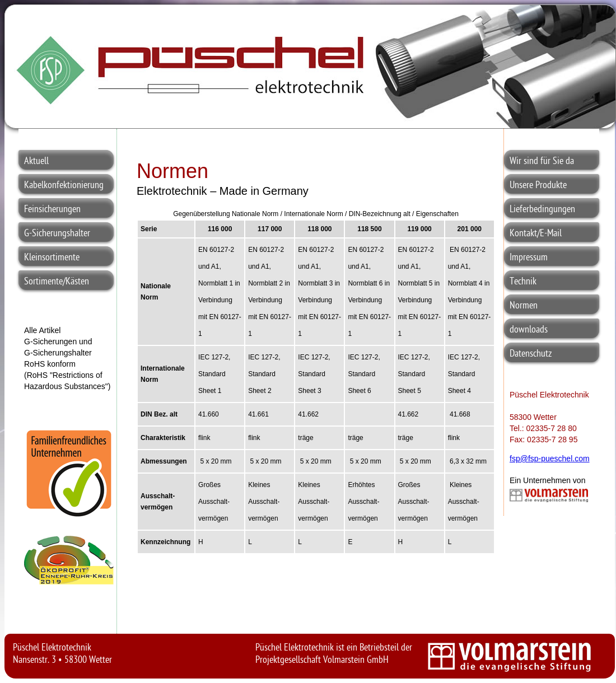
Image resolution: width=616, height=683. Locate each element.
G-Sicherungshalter (57, 234)
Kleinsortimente (52, 258)
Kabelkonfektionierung (64, 186)
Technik (523, 282)
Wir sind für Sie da (542, 162)
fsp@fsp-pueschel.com (550, 459)
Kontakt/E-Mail (536, 234)
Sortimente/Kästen (57, 282)
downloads (529, 330)
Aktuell (36, 162)
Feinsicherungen (52, 210)
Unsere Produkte (538, 186)
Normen (524, 306)
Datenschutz (531, 354)
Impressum (529, 258)
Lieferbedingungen (542, 210)
